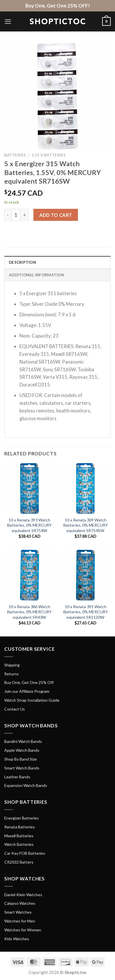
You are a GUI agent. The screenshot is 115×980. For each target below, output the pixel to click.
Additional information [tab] (36, 275)
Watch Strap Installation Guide (32, 700)
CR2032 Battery (19, 862)
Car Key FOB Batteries (25, 853)
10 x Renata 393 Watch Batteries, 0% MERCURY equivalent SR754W (29, 525)
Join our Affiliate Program (27, 691)
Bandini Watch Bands (23, 741)
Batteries (15, 155)
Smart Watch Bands (22, 768)
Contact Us (15, 709)
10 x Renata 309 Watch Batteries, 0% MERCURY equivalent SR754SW (86, 525)
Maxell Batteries (19, 836)
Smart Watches (18, 912)
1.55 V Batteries (49, 155)
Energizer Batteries (22, 818)
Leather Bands (17, 777)
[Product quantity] (16, 215)
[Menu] (8, 22)
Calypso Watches (20, 903)
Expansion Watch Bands (26, 785)
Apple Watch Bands (22, 750)
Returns (12, 674)
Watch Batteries (19, 844)
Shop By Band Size (21, 759)
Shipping (12, 665)
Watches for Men (20, 921)
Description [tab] (22, 262)
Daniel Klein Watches (23, 895)
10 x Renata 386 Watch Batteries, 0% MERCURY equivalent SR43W (29, 612)
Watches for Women (23, 930)
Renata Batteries (20, 827)
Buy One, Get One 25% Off (29, 682)
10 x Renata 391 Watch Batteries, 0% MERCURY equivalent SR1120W (86, 612)
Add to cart (56, 215)
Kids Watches (17, 939)
